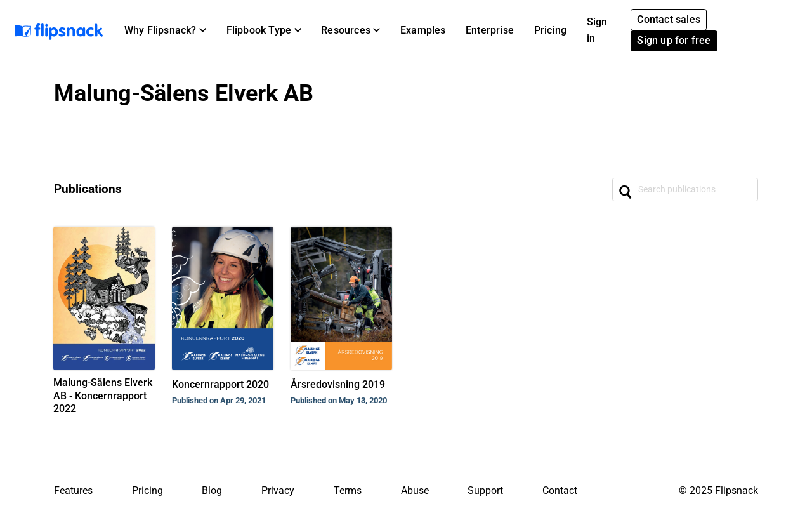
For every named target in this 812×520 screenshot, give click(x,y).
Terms (348, 490)
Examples (423, 30)
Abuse (415, 490)
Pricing (550, 30)
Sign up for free (674, 40)
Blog (212, 490)
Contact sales (669, 19)
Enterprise (490, 30)
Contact (560, 490)
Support (485, 490)
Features (73, 490)
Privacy (278, 490)
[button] (165, 30)
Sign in (597, 30)
